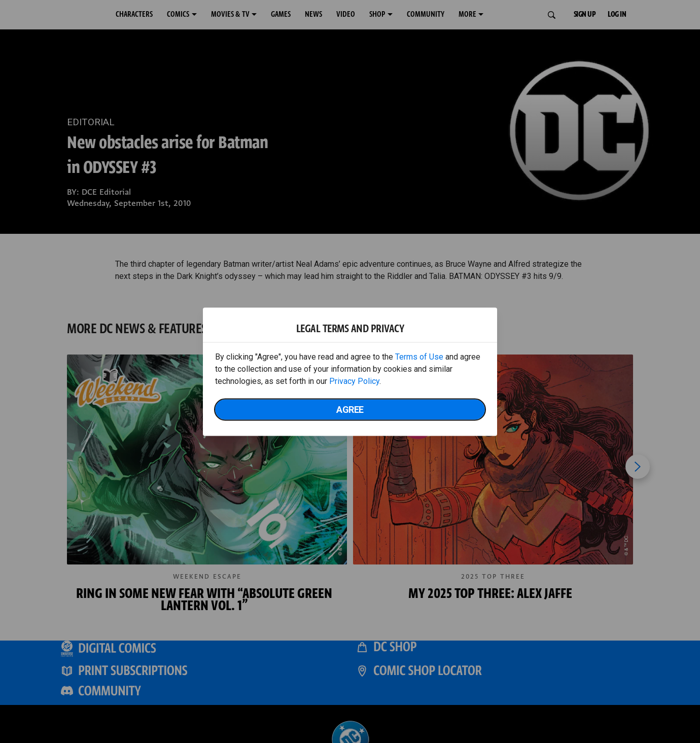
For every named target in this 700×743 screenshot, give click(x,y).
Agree (350, 409)
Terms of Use (419, 356)
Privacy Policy (354, 381)
